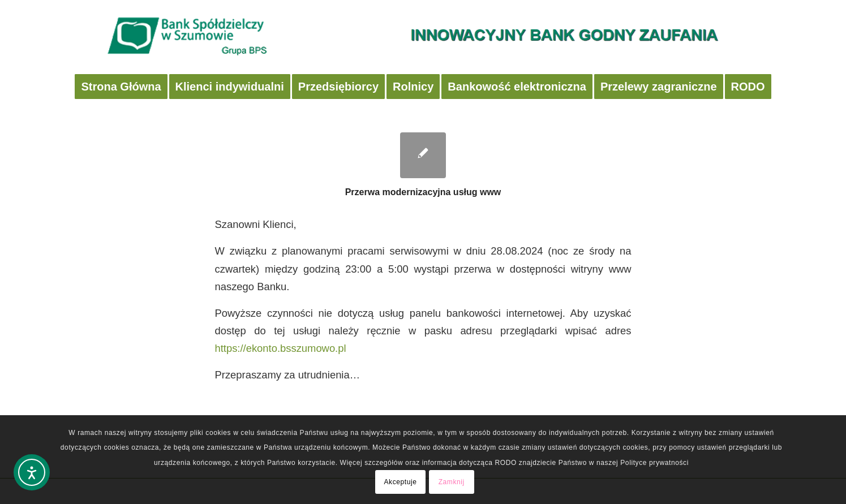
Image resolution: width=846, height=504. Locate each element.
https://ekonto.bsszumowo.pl (281, 348)
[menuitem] (121, 87)
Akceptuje (400, 482)
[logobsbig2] (423, 37)
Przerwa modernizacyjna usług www (423, 192)
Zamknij (452, 482)
